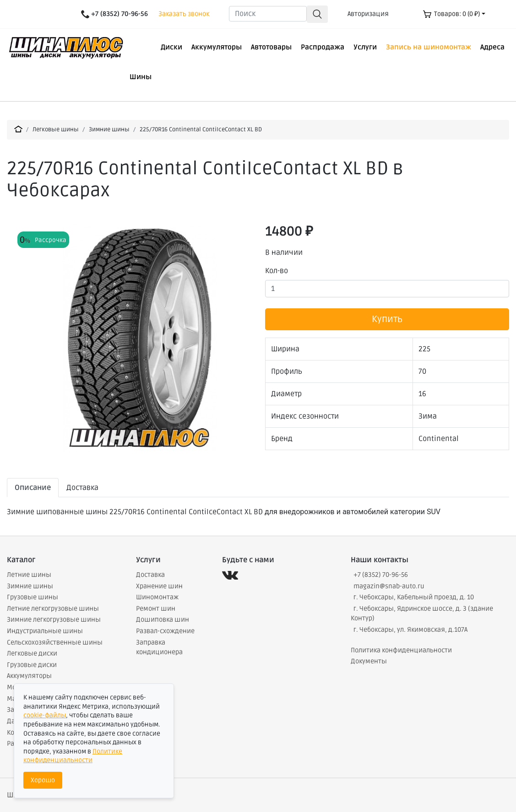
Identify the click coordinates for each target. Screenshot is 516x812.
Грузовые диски (32, 665)
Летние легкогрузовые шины (53, 609)
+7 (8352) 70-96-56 (381, 575)
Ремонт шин (156, 609)
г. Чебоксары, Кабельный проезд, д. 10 (414, 597)
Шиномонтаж (157, 597)
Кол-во (277, 271)
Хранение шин (159, 586)
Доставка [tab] (82, 488)
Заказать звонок (184, 14)
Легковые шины (56, 129)
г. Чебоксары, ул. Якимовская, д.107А (410, 630)
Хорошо (43, 780)
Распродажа (323, 47)
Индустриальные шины (45, 631)
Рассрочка (51, 240)
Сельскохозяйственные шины (55, 643)
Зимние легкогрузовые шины (54, 620)
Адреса (492, 47)
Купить (387, 319)
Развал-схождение (165, 631)
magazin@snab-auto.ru (389, 586)
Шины (141, 77)
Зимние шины (109, 129)
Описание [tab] (33, 488)
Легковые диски (32, 653)
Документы (369, 661)
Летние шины (29, 575)
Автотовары (271, 47)
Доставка (150, 575)
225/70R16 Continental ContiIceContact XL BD (201, 129)
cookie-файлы (45, 715)
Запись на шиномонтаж (429, 47)
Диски (171, 47)
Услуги (365, 47)
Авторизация (368, 14)
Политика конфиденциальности (401, 650)
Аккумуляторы (217, 47)
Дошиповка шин (163, 620)
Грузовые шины (33, 597)
